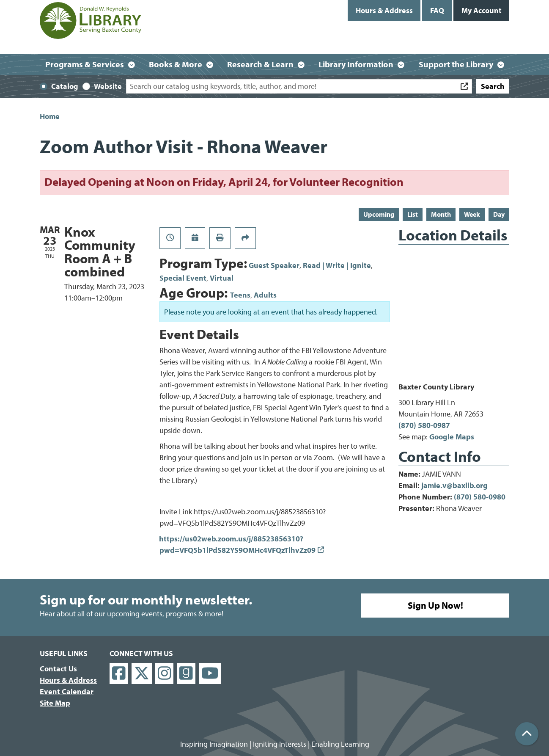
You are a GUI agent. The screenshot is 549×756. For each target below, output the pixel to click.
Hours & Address (384, 10)
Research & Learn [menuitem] (260, 64)
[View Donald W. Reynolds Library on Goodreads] (186, 674)
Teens (240, 295)
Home (50, 116)
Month (441, 214)
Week (472, 214)
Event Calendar (67, 691)
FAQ (437, 10)
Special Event (183, 278)
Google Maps (452, 437)
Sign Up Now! (435, 605)
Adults (265, 295)
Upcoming (379, 214)
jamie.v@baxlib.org (454, 485)
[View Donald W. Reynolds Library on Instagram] (165, 674)
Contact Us (58, 669)
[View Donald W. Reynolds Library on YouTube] (210, 674)
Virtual (222, 278)
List (413, 214)
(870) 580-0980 (480, 497)
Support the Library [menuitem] (456, 64)
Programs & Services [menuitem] (85, 64)
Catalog (65, 86)
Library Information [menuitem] (356, 64)
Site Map (55, 703)
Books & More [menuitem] (176, 64)
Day (499, 214)
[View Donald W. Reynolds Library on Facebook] (119, 674)
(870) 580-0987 (424, 425)
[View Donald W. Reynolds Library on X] (142, 674)
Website (108, 86)
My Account (482, 10)
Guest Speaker (274, 265)
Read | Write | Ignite (337, 265)
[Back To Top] (527, 734)
